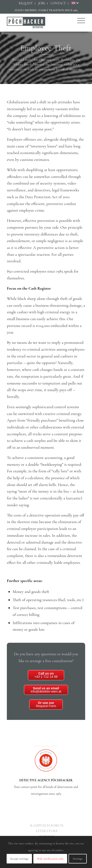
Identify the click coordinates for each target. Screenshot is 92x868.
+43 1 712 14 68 (46, 675)
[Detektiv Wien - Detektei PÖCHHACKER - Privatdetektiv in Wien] (38, 23)
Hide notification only (50, 859)
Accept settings (19, 859)
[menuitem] (26, 3)
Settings (78, 859)
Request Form (46, 704)
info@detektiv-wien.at (46, 690)
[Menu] (79, 20)
